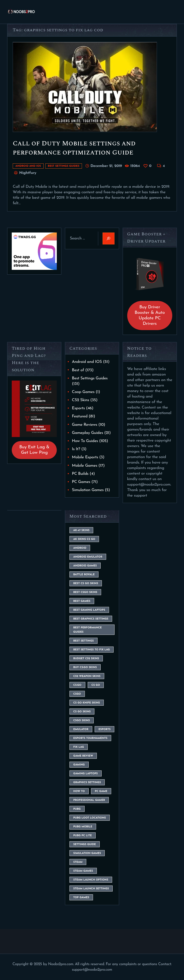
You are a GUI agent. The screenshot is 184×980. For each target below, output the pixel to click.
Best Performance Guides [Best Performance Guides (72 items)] (88, 630)
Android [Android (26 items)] (80, 548)
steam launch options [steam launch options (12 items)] (91, 880)
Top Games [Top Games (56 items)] (81, 898)
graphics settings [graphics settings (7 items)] (87, 783)
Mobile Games (85, 466)
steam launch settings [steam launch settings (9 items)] (91, 889)
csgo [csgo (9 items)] (77, 694)
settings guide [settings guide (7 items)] (85, 844)
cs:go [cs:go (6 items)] (77, 685)
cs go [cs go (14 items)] (96, 685)
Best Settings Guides (64, 166)
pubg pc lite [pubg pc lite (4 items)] (83, 836)
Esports (78, 408)
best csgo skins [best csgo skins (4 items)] (85, 592)
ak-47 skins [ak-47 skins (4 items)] (81, 530)
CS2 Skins (80, 400)
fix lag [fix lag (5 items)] (79, 747)
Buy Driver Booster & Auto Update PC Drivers (150, 316)
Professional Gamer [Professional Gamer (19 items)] (89, 800)
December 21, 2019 (106, 166)
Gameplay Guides (87, 433)
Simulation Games (88, 490)
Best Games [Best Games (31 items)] (82, 601)
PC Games (81, 482)
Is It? (76, 449)
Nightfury (27, 173)
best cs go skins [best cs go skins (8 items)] (86, 584)
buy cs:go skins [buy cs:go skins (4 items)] (85, 667)
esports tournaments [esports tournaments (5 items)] (90, 738)
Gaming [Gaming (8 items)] (79, 765)
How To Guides (85, 441)
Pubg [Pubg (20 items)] (77, 809)
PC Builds (80, 474)
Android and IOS (28, 166)
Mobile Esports (85, 457)
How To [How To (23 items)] (79, 791)
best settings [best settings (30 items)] (83, 641)
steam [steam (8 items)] (78, 862)
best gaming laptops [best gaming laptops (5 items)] (89, 610)
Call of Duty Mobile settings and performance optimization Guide (74, 148)
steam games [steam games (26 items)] (83, 871)
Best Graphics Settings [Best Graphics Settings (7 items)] (91, 619)
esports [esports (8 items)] (104, 729)
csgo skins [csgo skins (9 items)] (82, 721)
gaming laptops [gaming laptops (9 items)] (86, 774)
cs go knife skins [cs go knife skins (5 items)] (87, 703)
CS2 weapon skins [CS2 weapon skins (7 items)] (87, 676)
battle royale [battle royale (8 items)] (84, 575)
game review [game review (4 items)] (83, 756)
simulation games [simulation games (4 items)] (87, 853)
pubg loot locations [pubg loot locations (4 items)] (90, 818)
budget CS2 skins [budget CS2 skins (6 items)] (86, 659)
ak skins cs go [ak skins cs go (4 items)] (84, 539)
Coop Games (83, 392)
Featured (80, 416)
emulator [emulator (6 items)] (81, 729)
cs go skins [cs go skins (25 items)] (82, 712)
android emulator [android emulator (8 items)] (88, 557)
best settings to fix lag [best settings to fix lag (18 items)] (92, 650)
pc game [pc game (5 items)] (101, 791)
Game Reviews (84, 425)
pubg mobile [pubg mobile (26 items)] (83, 827)
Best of (78, 370)
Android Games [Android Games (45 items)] (85, 566)
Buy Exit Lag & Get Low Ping (34, 450)
